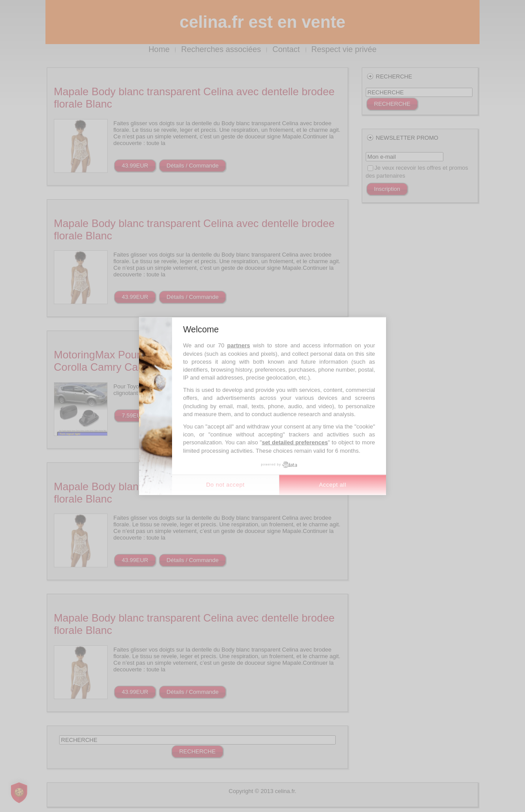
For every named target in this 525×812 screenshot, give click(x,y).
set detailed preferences (295, 442)
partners (239, 345)
